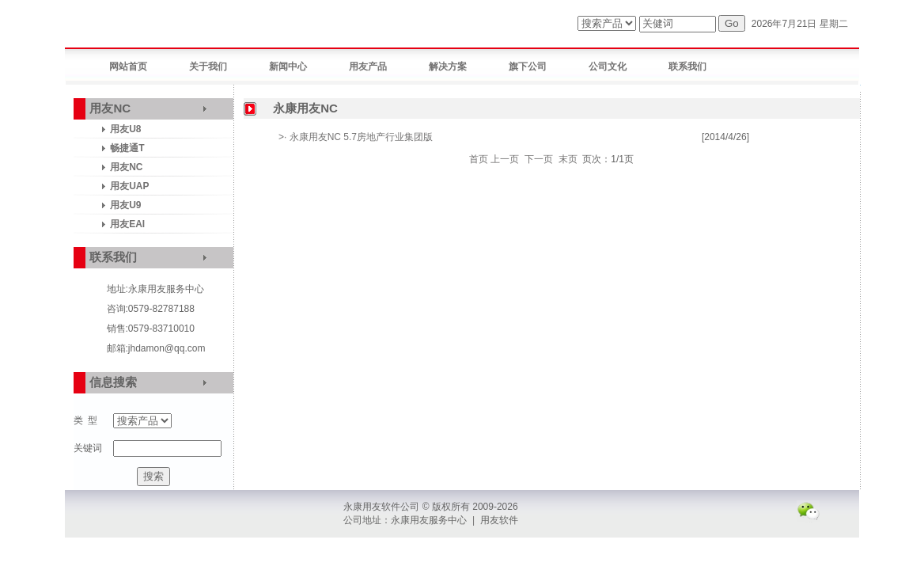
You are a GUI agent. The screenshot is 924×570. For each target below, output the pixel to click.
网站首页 (128, 66)
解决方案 (448, 66)
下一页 (539, 159)
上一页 (505, 159)
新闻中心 (288, 66)
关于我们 (208, 66)
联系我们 (687, 66)
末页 (568, 159)
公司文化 (608, 66)
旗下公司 (528, 66)
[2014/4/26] (725, 137)
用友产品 (368, 66)
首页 (479, 159)
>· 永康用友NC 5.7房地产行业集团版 (356, 137)
